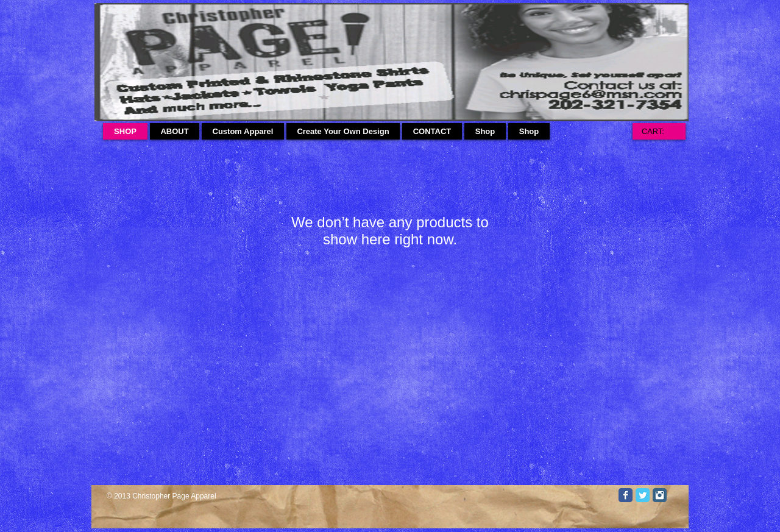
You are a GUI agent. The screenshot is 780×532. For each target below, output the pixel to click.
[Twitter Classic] (643, 495)
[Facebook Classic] (626, 495)
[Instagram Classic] (660, 495)
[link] (659, 131)
